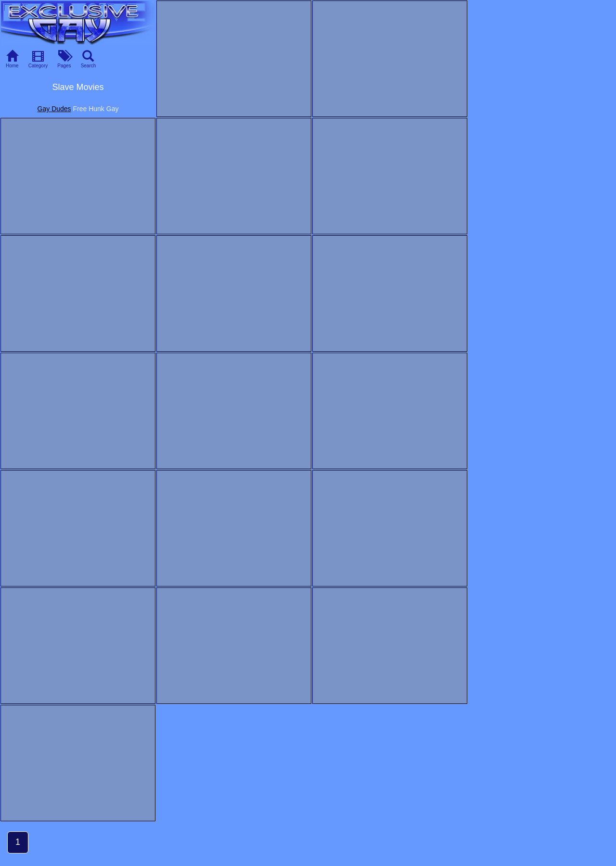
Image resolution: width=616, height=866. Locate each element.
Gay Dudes (54, 109)
